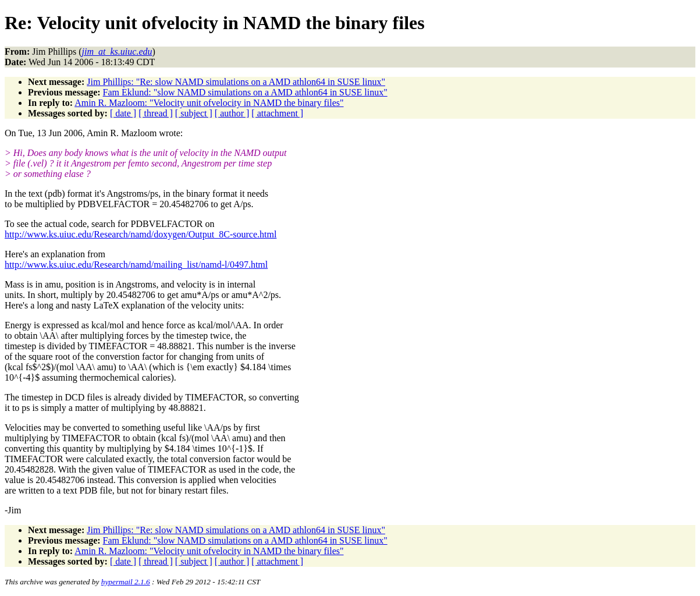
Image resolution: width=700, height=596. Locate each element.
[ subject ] (194, 113)
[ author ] (232, 113)
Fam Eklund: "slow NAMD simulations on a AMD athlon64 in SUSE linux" (245, 92)
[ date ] (123, 113)
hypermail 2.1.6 (126, 582)
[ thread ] (156, 113)
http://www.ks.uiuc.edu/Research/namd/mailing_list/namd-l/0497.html (136, 265)
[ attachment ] (277, 113)
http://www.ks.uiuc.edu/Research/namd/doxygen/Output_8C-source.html (141, 234)
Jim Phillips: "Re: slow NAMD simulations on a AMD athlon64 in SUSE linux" (236, 82)
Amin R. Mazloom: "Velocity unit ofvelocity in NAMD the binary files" (209, 103)
